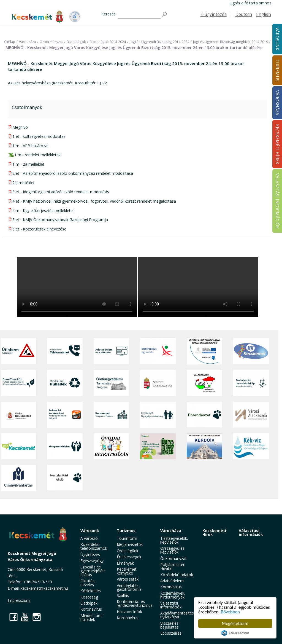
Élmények (125, 563)
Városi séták (128, 579)
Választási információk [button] (171, 605)
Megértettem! (235, 623)
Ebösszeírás (171, 633)
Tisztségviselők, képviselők (174, 540)
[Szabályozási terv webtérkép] (251, 383)
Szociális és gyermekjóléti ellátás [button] (93, 571)
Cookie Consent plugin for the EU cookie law (235, 633)
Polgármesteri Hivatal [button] (173, 566)
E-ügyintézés (214, 14)
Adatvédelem (172, 581)
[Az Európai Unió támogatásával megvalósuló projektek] (204, 351)
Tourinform (127, 538)
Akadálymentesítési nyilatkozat (177, 615)
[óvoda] (111, 446)
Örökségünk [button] (128, 551)
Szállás (123, 595)
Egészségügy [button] (92, 561)
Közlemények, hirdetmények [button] (173, 595)
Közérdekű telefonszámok (94, 546)
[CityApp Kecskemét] (19, 415)
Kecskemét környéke (127, 571)
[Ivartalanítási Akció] (65, 478)
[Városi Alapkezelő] (251, 415)
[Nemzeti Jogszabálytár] (158, 383)
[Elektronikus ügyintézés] (158, 351)
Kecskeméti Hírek (214, 532)
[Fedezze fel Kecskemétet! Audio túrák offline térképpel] (65, 415)
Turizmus (126, 531)
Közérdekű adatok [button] (177, 575)
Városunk (90, 531)
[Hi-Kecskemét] (251, 351)
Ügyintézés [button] (90, 555)
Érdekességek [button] (129, 557)
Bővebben (230, 612)
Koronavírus (91, 609)
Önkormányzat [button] (173, 558)
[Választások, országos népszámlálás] (204, 383)
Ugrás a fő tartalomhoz (250, 3)
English (264, 14)
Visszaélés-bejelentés (170, 625)
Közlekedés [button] (91, 591)
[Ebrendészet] (204, 415)
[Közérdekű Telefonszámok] (65, 351)
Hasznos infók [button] (129, 612)
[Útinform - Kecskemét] (19, 351)
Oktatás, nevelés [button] (88, 583)
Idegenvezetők (130, 544)
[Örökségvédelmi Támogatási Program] (111, 383)
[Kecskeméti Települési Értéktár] (111, 415)
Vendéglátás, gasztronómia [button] (129, 587)
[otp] (158, 446)
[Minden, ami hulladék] (65, 383)
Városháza (171, 531)
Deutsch (244, 14)
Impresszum (19, 600)
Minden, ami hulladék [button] (91, 617)
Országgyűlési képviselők (173, 550)
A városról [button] (90, 538)
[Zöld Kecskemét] (19, 446)
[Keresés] (139, 14)
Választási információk (251, 532)
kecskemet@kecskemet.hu (44, 588)
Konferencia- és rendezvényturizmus (135, 603)
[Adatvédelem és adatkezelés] (111, 351)
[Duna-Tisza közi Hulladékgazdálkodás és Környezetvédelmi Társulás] (19, 383)
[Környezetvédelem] (65, 446)
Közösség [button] (89, 597)
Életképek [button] (89, 603)
